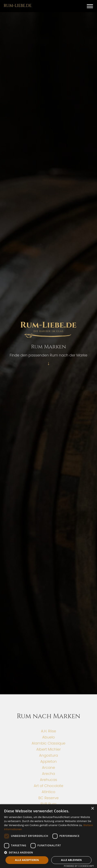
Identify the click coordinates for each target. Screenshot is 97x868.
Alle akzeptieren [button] (27, 860)
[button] (90, 6)
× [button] (92, 809)
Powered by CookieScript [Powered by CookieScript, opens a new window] (79, 866)
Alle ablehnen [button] (71, 860)
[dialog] (48, 836)
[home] (17, 5)
